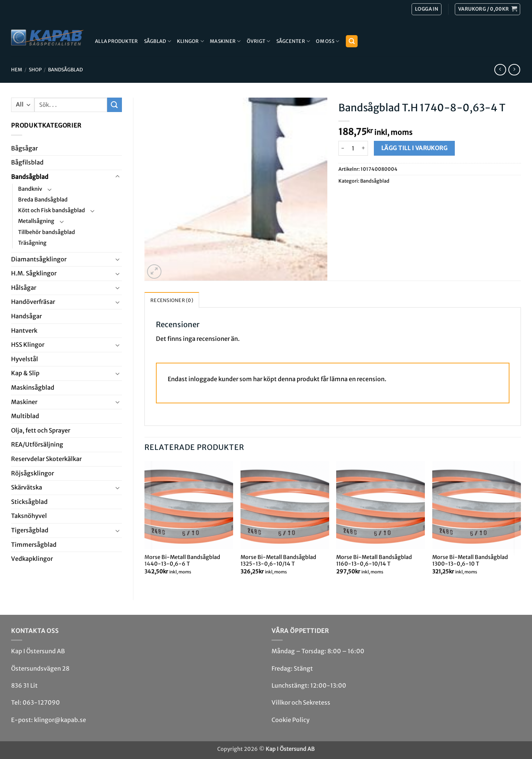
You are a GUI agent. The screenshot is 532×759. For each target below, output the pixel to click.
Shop (35, 70)
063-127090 (41, 702)
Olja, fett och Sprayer (41, 430)
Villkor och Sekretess (301, 702)
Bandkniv (30, 189)
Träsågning (32, 243)
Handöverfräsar (33, 302)
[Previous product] (514, 70)
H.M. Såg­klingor (34, 273)
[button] (487, 9)
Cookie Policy (291, 720)
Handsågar (26, 316)
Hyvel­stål (25, 359)
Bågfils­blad (27, 162)
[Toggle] (117, 177)
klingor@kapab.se (60, 720)
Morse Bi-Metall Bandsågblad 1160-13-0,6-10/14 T (374, 561)
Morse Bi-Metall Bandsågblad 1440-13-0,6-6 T (182, 561)
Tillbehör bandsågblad (47, 232)
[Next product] (500, 70)
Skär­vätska (27, 487)
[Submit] (115, 105)
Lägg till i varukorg (414, 148)
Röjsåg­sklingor (33, 473)
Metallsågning (36, 221)
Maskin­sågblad (33, 387)
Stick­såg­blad (29, 502)
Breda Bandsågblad (43, 200)
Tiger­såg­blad (30, 530)
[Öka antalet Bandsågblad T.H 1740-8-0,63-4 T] (364, 148)
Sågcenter (293, 41)
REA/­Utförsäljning (37, 444)
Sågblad (158, 41)
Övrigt (259, 41)
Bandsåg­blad (65, 70)
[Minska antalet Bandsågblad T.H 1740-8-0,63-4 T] (343, 148)
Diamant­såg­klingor (39, 259)
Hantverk (24, 331)
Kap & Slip (25, 373)
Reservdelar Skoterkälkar (46, 459)
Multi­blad (25, 416)
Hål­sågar (24, 288)
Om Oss (328, 41)
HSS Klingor (28, 345)
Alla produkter (117, 41)
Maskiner (225, 41)
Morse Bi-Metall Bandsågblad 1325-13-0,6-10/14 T (278, 561)
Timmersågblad (34, 545)
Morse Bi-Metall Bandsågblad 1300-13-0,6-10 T (470, 561)
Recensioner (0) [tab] (172, 300)
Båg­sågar (24, 148)
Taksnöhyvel (29, 516)
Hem (17, 70)
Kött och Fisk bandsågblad (52, 210)
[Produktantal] (353, 148)
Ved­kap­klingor (32, 559)
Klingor (190, 41)
